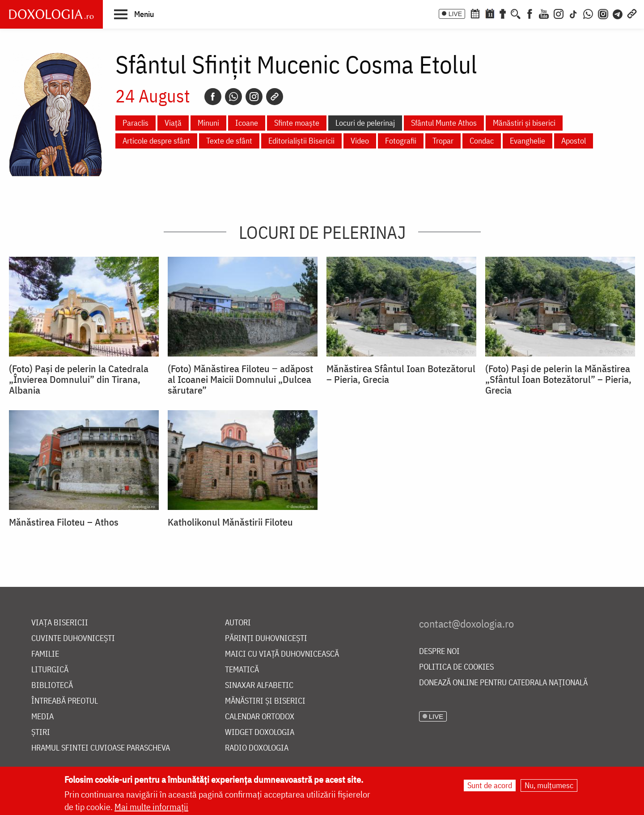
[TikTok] (573, 13)
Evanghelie (527, 141)
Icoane (247, 123)
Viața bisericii (60, 623)
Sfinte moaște (297, 123)
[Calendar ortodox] (475, 13)
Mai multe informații (151, 807)
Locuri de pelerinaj (365, 123)
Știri (41, 732)
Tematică (242, 670)
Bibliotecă (52, 686)
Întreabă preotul (65, 701)
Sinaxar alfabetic (259, 686)
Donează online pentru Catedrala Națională (503, 683)
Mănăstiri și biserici (524, 123)
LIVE (455, 14)
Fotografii (401, 141)
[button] (134, 14)
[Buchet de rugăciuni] (503, 13)
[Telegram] (618, 13)
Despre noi (439, 652)
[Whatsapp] (233, 97)
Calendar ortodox (260, 717)
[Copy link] (275, 97)
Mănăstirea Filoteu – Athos (64, 522)
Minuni (208, 123)
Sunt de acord (490, 785)
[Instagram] (559, 13)
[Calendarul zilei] (490, 13)
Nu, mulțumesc (549, 785)
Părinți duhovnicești (266, 639)
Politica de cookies (456, 667)
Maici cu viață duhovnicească (282, 654)
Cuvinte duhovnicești (73, 639)
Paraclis (136, 123)
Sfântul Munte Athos (444, 123)
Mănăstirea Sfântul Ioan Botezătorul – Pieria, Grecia (401, 374)
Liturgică (50, 670)
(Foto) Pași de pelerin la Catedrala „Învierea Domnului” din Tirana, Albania (79, 379)
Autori (238, 623)
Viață (173, 123)
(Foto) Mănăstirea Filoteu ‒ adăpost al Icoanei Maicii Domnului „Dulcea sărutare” (240, 379)
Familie (45, 654)
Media (42, 717)
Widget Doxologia (260, 732)
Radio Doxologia (257, 748)
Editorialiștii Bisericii (301, 141)
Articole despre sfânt (156, 141)
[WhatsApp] (588, 13)
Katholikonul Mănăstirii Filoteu (230, 522)
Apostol (574, 141)
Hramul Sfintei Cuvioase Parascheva (101, 748)
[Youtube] (544, 13)
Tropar (443, 141)
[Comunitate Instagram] (603, 13)
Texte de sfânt (229, 141)
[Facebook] (530, 13)
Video (360, 141)
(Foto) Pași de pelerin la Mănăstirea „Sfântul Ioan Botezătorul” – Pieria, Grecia (558, 379)
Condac (482, 141)
